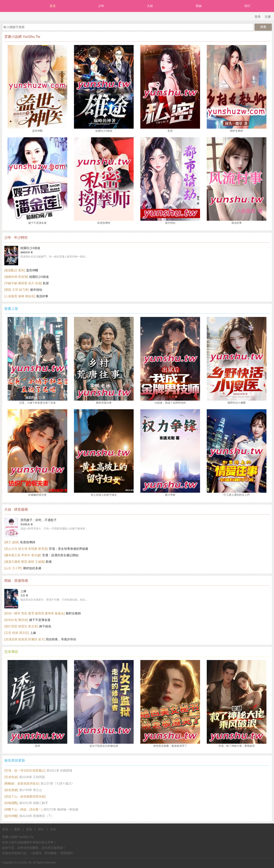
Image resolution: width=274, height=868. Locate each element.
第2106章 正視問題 (32, 777)
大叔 (150, 6)
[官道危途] (11, 777)
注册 (268, 17)
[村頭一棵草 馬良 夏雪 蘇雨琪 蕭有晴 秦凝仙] (34, 613)
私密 (46, 283)
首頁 (53, 6)
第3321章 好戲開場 (59, 770)
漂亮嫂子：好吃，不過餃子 (38, 520)
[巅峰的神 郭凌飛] (16, 277)
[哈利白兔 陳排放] (16, 620)
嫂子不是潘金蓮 (40, 620)
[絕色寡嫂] (11, 790)
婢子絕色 (45, 626)
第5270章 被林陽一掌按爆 (61, 809)
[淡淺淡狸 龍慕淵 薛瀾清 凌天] (25, 639)
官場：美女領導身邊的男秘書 (69, 549)
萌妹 (199, 6)
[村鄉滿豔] (11, 803)
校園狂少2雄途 (30, 248)
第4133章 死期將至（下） (37, 816)
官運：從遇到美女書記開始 (60, 555)
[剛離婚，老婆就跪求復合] (22, 783)
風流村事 (42, 296)
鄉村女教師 (73, 613)
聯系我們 (67, 853)
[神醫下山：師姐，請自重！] (23, 809)
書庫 (17, 829)
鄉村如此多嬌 (32, 568)
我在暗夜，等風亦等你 (61, 639)
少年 (101, 6)
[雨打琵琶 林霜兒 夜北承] (21, 626)
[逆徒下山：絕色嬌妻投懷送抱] (25, 796)
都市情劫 (36, 290)
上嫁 (23, 591)
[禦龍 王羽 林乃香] (17, 290)
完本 (53, 829)
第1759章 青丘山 (31, 790)
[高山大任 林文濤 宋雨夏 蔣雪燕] (26, 549)
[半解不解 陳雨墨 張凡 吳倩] (23, 283)
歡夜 (49, 562)
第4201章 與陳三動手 (34, 803)
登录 (258, 17)
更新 (29, 829)
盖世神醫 (32, 270)
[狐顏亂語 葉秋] (15, 270)
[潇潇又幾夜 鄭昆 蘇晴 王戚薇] (25, 562)
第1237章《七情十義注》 (57, 783)
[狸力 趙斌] (12, 542)
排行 (247, 6)
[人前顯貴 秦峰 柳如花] (20, 296)
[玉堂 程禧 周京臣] (17, 633)
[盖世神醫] (11, 816)
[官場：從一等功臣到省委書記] (25, 770)
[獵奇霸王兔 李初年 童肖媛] (23, 555)
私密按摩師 (28, 542)
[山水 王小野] (13, 568)
